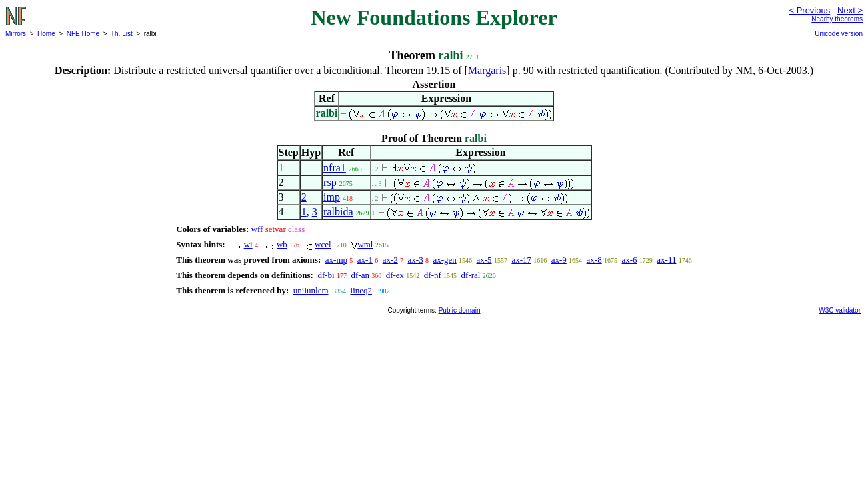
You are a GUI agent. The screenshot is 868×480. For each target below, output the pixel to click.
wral (365, 244)
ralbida (338, 212)
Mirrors (16, 34)
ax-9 (559, 260)
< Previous (809, 10)
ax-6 (629, 260)
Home (46, 34)
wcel (323, 244)
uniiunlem (311, 290)
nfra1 (335, 168)
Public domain (460, 310)
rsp (330, 182)
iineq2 (362, 290)
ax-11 (666, 260)
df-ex (395, 275)
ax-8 (594, 260)
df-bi (326, 275)
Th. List (122, 34)
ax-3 (416, 260)
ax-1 (365, 260)
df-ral (471, 275)
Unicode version (839, 34)
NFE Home (83, 34)
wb (282, 244)
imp (332, 197)
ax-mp (336, 260)
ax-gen (444, 260)
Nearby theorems (837, 19)
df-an (360, 275)
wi (248, 244)
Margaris (487, 70)
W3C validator (840, 310)
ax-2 (390, 260)
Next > (850, 10)
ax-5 (484, 260)
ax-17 (521, 260)
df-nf (433, 275)
